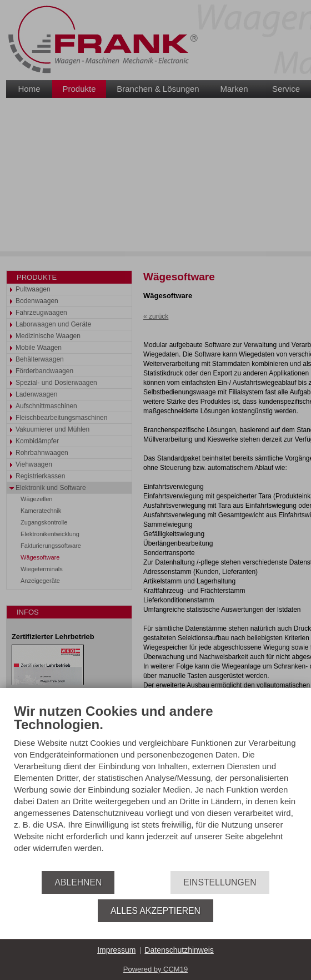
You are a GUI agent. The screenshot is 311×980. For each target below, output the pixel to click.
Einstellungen (220, 882)
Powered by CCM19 (155, 969)
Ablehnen (78, 882)
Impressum (116, 950)
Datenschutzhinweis (179, 950)
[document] (155, 788)
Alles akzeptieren (155, 911)
